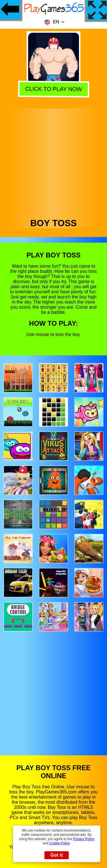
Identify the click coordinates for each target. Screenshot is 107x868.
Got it (57, 855)
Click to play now (53, 89)
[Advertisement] (53, 162)
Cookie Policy (59, 843)
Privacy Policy (84, 839)
